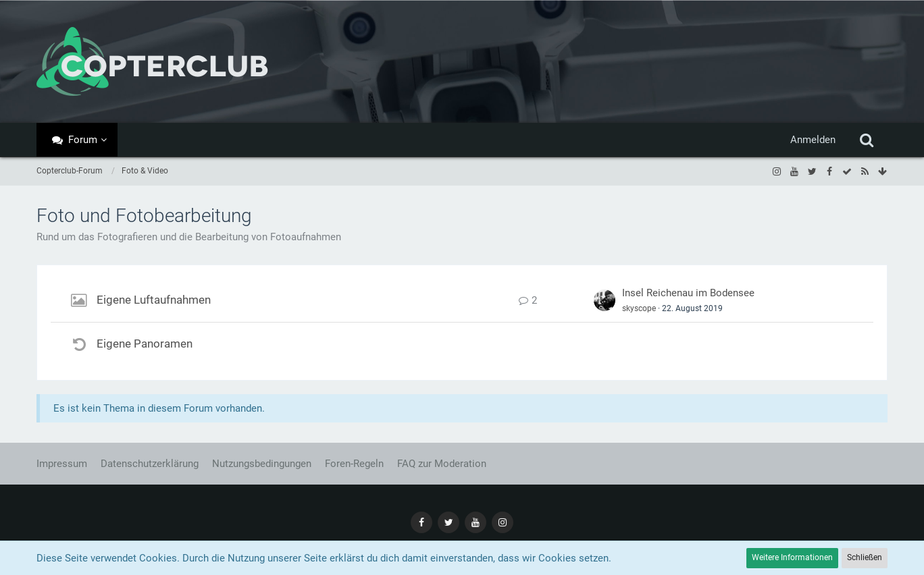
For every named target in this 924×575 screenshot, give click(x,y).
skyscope (639, 308)
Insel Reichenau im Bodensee (688, 293)
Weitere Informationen (792, 557)
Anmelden (813, 140)
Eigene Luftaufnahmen (154, 300)
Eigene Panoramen (145, 344)
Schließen (865, 557)
